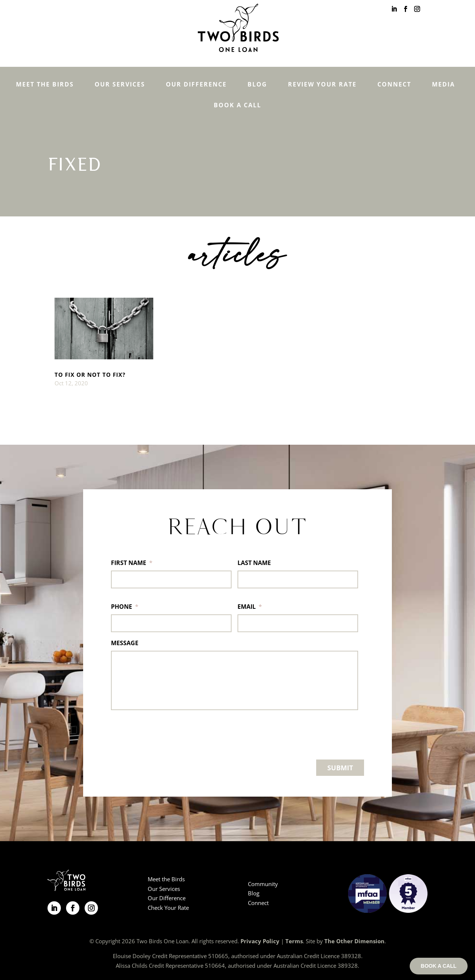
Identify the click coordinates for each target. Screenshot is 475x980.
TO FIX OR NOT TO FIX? (90, 375)
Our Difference (196, 84)
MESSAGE (125, 643)
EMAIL (250, 607)
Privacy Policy (260, 941)
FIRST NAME (132, 563)
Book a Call (237, 105)
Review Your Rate (322, 84)
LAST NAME (254, 563)
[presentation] (167, 733)
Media (443, 84)
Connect (394, 84)
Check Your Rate (168, 908)
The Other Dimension (354, 941)
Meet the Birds (45, 84)
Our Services (120, 84)
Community (263, 884)
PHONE (125, 607)
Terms (294, 941)
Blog (257, 84)
